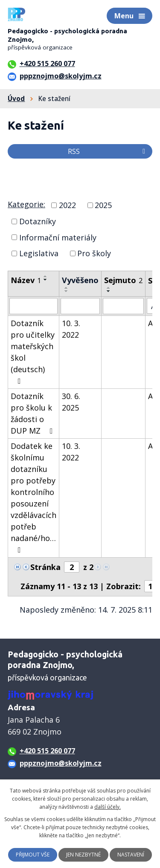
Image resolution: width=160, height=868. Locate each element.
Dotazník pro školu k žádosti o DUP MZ (33, 413)
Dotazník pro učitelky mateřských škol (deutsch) (33, 352)
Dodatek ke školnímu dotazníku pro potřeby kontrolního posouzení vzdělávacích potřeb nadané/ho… (33, 497)
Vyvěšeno (80, 280)
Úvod (16, 98)
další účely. (108, 807)
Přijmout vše (33, 855)
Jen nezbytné (83, 855)
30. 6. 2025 (71, 402)
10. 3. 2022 (71, 329)
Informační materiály (58, 237)
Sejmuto (123, 280)
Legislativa (39, 253)
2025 (103, 205)
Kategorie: (26, 204)
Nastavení (131, 855)
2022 (67, 205)
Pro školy (94, 253)
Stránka (45, 567)
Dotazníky (38, 221)
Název (26, 280)
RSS (108, 151)
